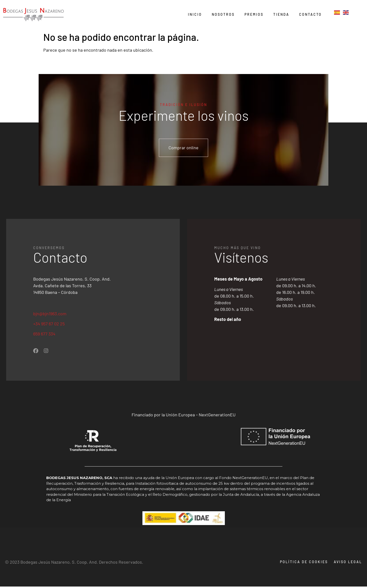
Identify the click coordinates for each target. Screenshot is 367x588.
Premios (254, 14)
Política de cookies (302, 563)
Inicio (195, 14)
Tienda (281, 14)
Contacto (310, 14)
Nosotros (223, 14)
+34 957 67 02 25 (49, 325)
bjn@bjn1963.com (50, 315)
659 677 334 (44, 335)
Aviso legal (348, 563)
